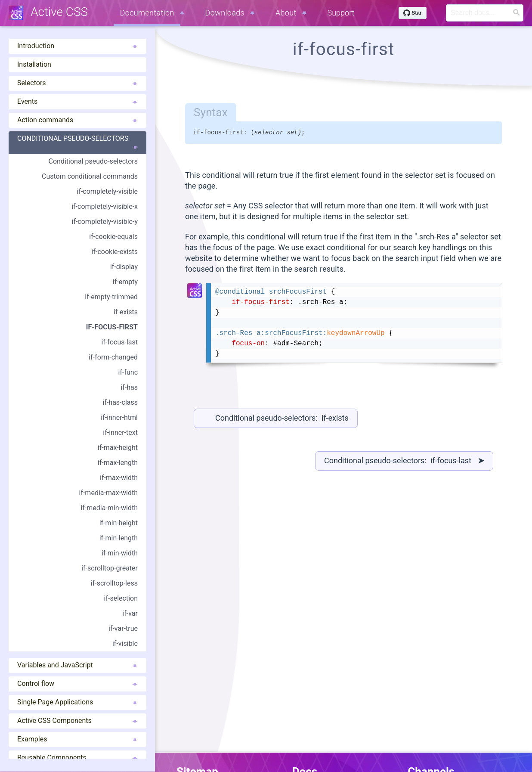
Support (341, 13)
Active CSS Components (77, 721)
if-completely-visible (107, 191)
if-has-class (120, 402)
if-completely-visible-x (105, 206)
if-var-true (123, 628)
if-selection (121, 598)
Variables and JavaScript (77, 665)
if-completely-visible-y (105, 222)
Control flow (77, 684)
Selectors (77, 83)
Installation (34, 64)
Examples (77, 739)
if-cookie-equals (113, 237)
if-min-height (119, 523)
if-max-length (118, 463)
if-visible (125, 643)
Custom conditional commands (90, 176)
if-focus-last (119, 342)
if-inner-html (119, 417)
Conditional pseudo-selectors (77, 143)
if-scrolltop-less (114, 583)
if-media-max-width (108, 493)
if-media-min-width (109, 508)
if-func (128, 372)
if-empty (125, 282)
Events (77, 101)
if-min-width (120, 553)
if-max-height (118, 448)
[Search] (485, 13)
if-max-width (119, 478)
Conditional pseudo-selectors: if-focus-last (404, 462)
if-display (124, 267)
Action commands (77, 120)
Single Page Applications (77, 702)
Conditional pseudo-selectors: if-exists (282, 419)
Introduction (77, 46)
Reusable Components (77, 758)
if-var (130, 613)
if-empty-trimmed (111, 297)
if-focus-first (112, 327)
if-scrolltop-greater (110, 568)
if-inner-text (120, 433)
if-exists (126, 312)
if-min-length (119, 538)
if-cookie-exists (115, 252)
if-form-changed (113, 357)
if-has (129, 387)
